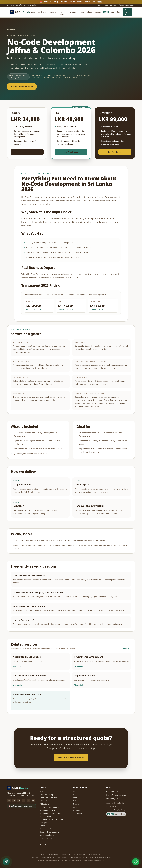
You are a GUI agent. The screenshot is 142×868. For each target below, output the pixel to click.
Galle (75, 801)
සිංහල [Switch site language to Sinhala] (119, 12)
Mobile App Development (49, 807)
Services (42, 12)
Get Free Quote (27, 152)
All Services (44, 791)
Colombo (77, 791)
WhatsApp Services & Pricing (51, 810)
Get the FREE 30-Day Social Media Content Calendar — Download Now (71, 2)
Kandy (75, 798)
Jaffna (75, 795)
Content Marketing (47, 835)
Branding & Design (47, 838)
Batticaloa (77, 810)
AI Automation (45, 816)
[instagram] (19, 800)
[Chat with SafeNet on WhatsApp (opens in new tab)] (136, 862)
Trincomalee (78, 813)
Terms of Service (67, 855)
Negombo (77, 804)
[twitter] (28, 800)
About (89, 12)
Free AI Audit (127, 12)
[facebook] (14, 800)
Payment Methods (95, 855)
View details (18, 666)
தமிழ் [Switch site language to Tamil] (113, 12)
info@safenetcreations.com (126, 5)
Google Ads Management (49, 832)
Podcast (43, 844)
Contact (98, 12)
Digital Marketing (46, 795)
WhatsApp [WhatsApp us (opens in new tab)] (113, 5)
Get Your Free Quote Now (22, 87)
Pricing (82, 12)
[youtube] (24, 800)
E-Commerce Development (50, 829)
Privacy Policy (54, 855)
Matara (76, 807)
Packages (72, 12)
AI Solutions (44, 804)
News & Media (63, 12)
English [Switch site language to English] (106, 12)
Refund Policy (81, 855)
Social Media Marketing (49, 798)
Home (33, 12)
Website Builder (46, 801)
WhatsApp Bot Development (50, 813)
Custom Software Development (52, 819)
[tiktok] (33, 800)
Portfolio (53, 12)
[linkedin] (9, 800)
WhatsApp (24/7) (112, 799)
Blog (42, 841)
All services (11, 30)
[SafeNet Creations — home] (19, 12)
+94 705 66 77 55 (103, 5)
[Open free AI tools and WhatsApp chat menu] (6, 862)
